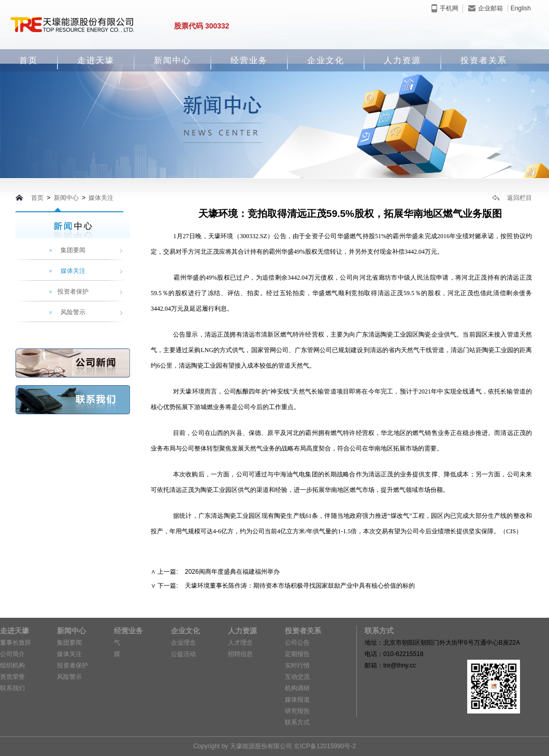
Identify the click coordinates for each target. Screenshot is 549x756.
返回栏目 (512, 198)
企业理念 (183, 643)
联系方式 (297, 722)
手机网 (445, 8)
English (521, 8)
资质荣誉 (12, 677)
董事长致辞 (16, 643)
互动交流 (297, 677)
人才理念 (240, 643)
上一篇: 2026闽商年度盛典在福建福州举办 (218, 572)
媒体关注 (101, 198)
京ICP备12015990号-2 (325, 746)
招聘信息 (240, 654)
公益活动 (183, 654)
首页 (28, 60)
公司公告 (297, 643)
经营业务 (249, 60)
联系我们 (12, 688)
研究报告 (297, 711)
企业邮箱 (486, 8)
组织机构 (12, 665)
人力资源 (402, 60)
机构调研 (297, 688)
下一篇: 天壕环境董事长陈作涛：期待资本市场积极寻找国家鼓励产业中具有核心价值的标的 (286, 586)
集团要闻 (73, 250)
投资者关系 (484, 60)
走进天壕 (96, 60)
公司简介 (12, 654)
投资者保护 (73, 292)
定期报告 (297, 654)
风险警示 (73, 312)
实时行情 (297, 665)
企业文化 (326, 60)
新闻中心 (172, 60)
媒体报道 (297, 700)
